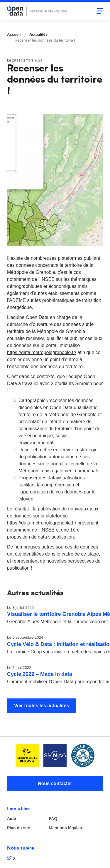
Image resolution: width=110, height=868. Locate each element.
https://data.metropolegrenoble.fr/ (42, 352)
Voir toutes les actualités (42, 706)
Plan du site (19, 828)
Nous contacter (55, 784)
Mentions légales (66, 828)
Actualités (38, 34)
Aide (11, 819)
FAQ (53, 819)
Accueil (14, 34)
